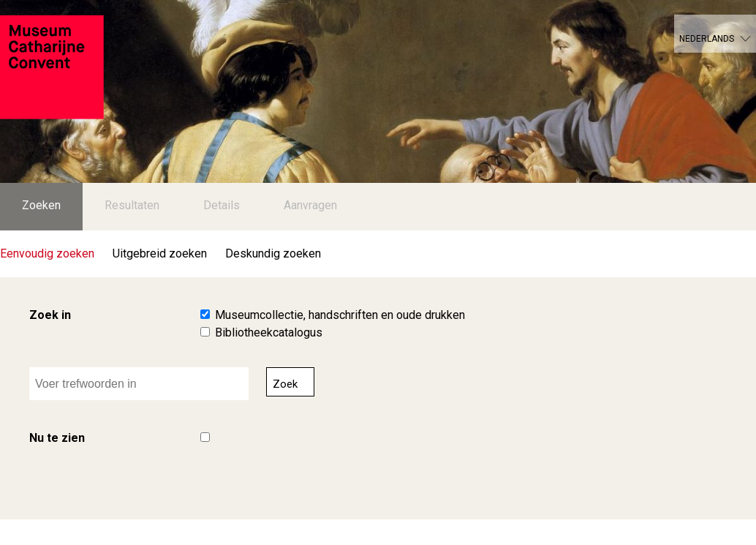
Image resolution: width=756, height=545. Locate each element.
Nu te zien (57, 438)
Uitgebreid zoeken (160, 253)
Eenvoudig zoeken (47, 253)
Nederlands (707, 39)
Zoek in (50, 315)
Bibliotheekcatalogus (269, 332)
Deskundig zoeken (273, 253)
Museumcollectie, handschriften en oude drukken (340, 315)
